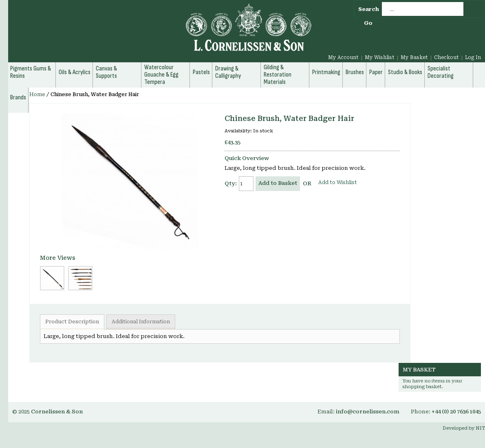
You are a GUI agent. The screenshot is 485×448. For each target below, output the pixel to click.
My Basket (414, 57)
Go (368, 23)
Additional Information (141, 322)
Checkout (446, 57)
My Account (343, 57)
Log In (473, 57)
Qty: (231, 183)
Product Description (72, 322)
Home (37, 94)
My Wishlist (380, 57)
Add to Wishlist (338, 182)
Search (369, 9)
